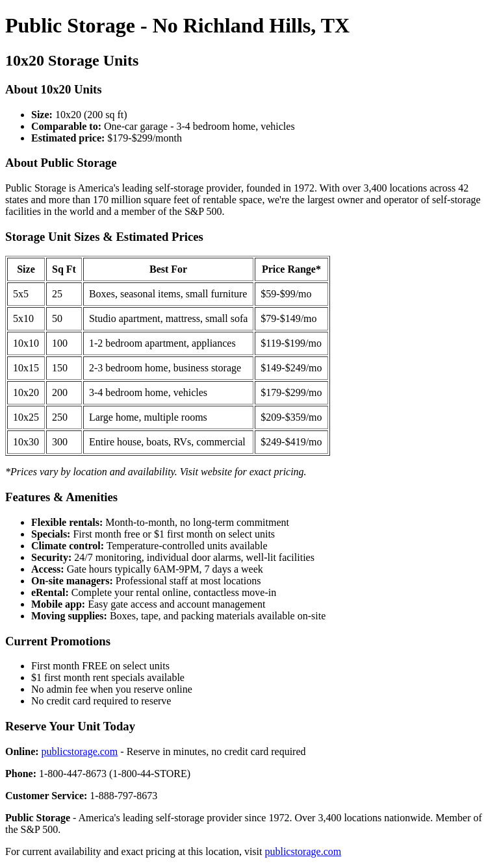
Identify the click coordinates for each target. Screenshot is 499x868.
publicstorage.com (80, 751)
